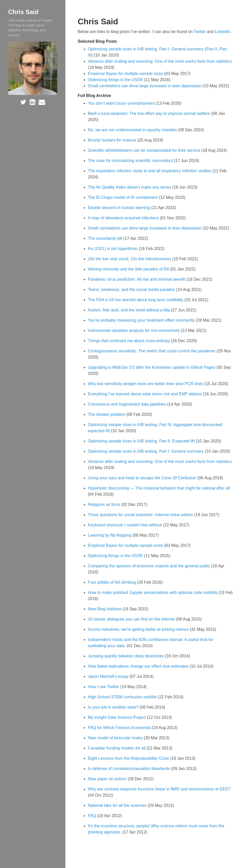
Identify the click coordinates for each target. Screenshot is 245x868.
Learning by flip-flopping (110, 535)
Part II (212, 49)
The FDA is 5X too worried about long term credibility (136, 300)
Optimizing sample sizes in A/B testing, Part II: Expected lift (142, 441)
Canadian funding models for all (117, 748)
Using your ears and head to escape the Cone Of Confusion (143, 478)
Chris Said (23, 12)
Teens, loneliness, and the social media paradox (132, 290)
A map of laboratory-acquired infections (124, 218)
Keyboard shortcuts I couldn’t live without (125, 525)
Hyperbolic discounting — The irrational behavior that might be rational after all (159, 488)
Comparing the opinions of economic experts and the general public (150, 566)
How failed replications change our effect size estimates (139, 666)
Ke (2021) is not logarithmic (113, 249)
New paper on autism (108, 779)
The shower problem (107, 414)
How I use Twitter (104, 687)
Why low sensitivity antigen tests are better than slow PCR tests (146, 384)
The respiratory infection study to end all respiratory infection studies (150, 171)
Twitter (200, 32)
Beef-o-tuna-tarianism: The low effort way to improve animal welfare (150, 113)
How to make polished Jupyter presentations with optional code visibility (153, 593)
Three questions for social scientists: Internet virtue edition (141, 515)
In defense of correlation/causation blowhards (130, 769)
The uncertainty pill (106, 238)
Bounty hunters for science (113, 140)
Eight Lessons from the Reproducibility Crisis (129, 758)
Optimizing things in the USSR (115, 80)
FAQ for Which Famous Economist (120, 728)
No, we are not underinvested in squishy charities (133, 130)
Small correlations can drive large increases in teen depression (145, 86)
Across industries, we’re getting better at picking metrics (139, 629)
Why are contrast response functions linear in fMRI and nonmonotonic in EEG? (159, 789)
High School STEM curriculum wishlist (123, 697)
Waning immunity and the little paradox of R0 (129, 269)
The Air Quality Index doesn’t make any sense (130, 187)
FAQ (92, 816)
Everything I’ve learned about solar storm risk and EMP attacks (145, 394)
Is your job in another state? (114, 707)
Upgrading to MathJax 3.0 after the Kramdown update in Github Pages (152, 367)
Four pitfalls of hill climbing (112, 582)
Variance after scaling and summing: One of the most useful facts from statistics (160, 61)
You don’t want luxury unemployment (122, 103)
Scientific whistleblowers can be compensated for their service (145, 150)
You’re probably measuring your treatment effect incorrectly (142, 320)
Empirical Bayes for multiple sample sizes (125, 74)
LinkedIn (223, 32)
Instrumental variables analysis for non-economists (134, 330)
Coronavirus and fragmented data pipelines (127, 404)
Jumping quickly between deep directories (126, 656)
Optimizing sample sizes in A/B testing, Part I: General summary (146, 49)
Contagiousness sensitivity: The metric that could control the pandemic (152, 351)
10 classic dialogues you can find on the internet (132, 619)
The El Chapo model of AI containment (123, 197)
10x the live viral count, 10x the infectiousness (130, 259)
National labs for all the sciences (118, 805)
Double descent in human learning (119, 208)
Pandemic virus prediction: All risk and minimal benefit (137, 279)
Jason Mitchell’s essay (109, 676)
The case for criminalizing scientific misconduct (131, 161)
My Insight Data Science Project (117, 717)
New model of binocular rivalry (116, 738)
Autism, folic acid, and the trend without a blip (130, 310)
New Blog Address (105, 609)
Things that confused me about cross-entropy (130, 341)
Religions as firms (105, 504)
